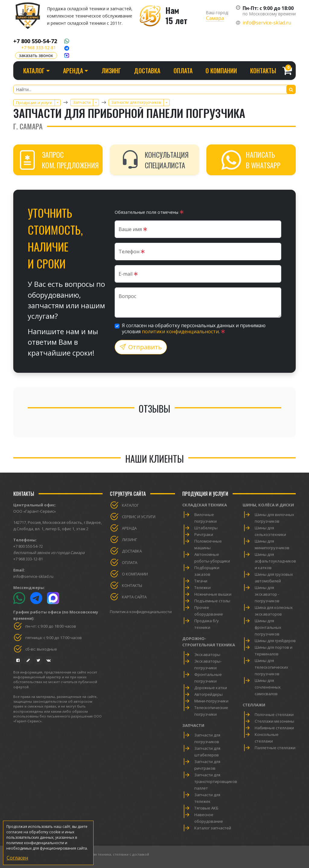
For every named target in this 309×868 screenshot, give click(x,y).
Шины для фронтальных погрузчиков (268, 627)
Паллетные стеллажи (275, 748)
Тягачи (201, 581)
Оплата (183, 71)
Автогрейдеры (209, 694)
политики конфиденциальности (180, 331)
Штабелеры (206, 528)
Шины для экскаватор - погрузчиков (267, 594)
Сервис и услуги (139, 517)
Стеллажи (254, 705)
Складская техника (205, 505)
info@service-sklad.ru (267, 23)
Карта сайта (134, 597)
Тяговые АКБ (206, 808)
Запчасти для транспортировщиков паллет (216, 781)
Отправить (141, 347)
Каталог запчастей (213, 828)
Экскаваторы (207, 654)
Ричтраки (204, 534)
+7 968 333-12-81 (38, 48)
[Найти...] (154, 89)
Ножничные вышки (213, 594)
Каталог (130, 505)
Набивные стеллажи (274, 728)
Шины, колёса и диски (268, 505)
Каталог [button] (34, 71)
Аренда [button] (73, 71)
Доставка (147, 71)
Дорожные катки (211, 688)
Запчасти (193, 725)
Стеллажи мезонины (274, 721)
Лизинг (111, 71)
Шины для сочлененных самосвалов (268, 687)
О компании (221, 71)
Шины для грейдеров (275, 641)
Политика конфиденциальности (141, 612)
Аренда (129, 528)
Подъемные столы (212, 601)
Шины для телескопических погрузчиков (271, 667)
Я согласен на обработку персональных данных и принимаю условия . (194, 328)
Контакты (263, 71)
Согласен (17, 858)
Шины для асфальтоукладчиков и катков (275, 561)
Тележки (202, 588)
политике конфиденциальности (35, 843)
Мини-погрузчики (211, 701)
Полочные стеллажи (274, 714)
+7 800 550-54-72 (35, 41)
